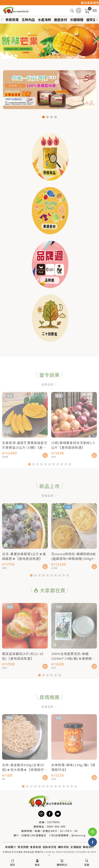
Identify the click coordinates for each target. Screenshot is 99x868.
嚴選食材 (61, 20)
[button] (97, 20)
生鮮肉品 (28, 20)
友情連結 (76, 847)
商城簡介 (11, 847)
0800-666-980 (56, 826)
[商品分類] (95, 11)
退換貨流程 (50, 847)
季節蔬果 (12, 20)
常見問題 (23, 847)
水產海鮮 (44, 20)
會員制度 (36, 847)
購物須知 (63, 847)
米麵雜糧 (77, 20)
